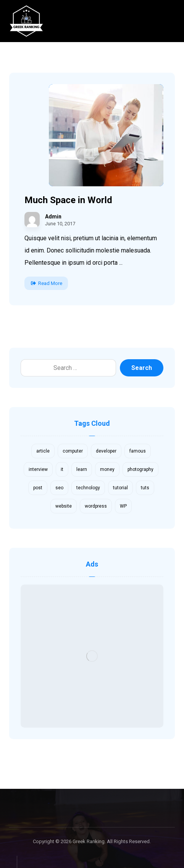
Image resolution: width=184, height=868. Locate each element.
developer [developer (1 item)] (106, 451)
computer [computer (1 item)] (73, 451)
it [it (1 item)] (62, 469)
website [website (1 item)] (64, 506)
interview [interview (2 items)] (38, 469)
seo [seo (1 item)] (59, 488)
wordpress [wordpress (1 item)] (96, 506)
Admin (53, 217)
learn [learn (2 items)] (82, 469)
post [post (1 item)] (38, 488)
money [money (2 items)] (107, 469)
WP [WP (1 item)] (123, 506)
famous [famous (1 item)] (138, 451)
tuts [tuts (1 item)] (145, 488)
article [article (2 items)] (43, 451)
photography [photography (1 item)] (140, 469)
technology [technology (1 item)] (88, 488)
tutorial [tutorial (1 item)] (120, 488)
